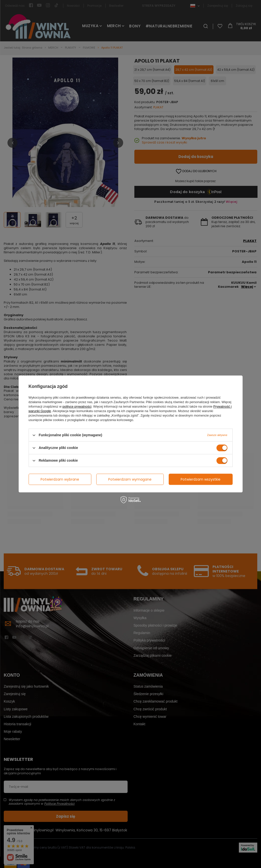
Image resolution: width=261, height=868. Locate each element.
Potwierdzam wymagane (130, 479)
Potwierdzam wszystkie (201, 479)
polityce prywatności (77, 406)
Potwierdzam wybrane (60, 479)
